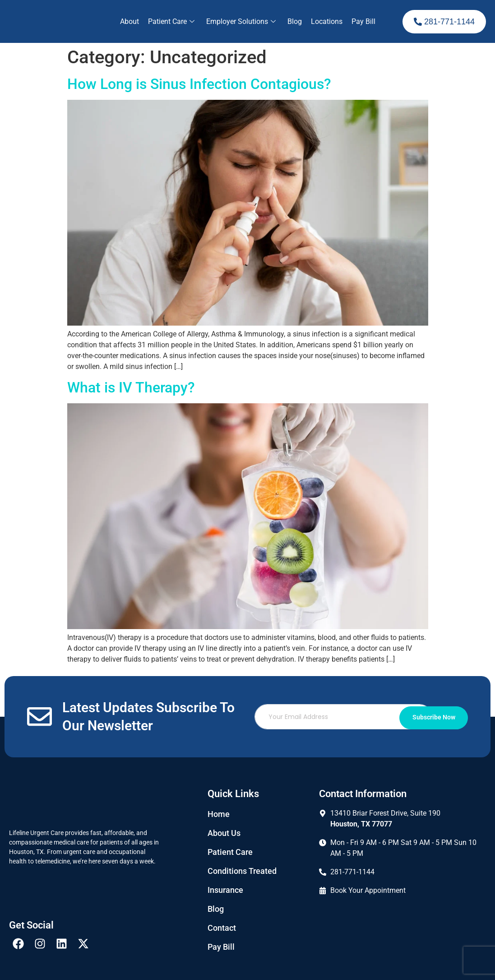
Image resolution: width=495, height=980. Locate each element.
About (130, 21)
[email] (348, 717)
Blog (295, 21)
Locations (327, 21)
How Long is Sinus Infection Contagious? (199, 84)
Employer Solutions (241, 21)
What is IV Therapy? (131, 387)
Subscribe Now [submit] (430, 716)
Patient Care (171, 21)
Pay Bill (363, 21)
